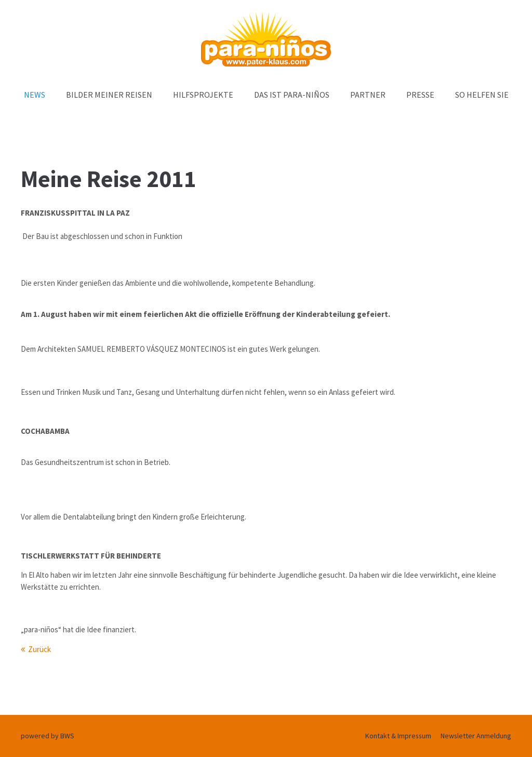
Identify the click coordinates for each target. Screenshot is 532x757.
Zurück (39, 649)
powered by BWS (48, 736)
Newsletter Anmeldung (476, 736)
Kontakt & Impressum (398, 736)
